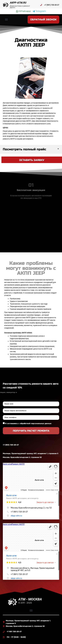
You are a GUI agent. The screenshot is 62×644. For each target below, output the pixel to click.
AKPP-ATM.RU (18, 3)
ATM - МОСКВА (30, 599)
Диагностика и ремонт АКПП (20, 7)
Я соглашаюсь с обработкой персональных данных (28, 423)
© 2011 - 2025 (25, 603)
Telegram (39, 11)
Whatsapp (23, 11)
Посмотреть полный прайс (25, 149)
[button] (6, 20)
